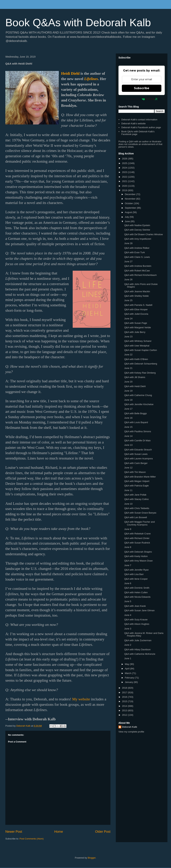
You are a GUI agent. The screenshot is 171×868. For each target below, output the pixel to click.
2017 (125, 692)
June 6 (128, 583)
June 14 (128, 436)
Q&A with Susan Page (136, 323)
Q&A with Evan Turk (134, 252)
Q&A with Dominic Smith (137, 588)
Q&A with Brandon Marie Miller (140, 477)
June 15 (128, 427)
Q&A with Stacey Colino (136, 499)
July (127, 217)
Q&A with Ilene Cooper (136, 579)
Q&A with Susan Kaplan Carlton (141, 350)
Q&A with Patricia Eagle (136, 486)
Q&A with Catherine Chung (138, 395)
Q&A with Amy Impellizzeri (138, 239)
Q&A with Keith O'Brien (136, 359)
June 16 (128, 418)
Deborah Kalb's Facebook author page (141, 127)
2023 (125, 172)
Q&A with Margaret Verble (138, 327)
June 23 (128, 337)
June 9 (128, 529)
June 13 (128, 445)
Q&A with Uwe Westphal (137, 346)
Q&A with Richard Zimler (137, 538)
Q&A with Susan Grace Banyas (140, 513)
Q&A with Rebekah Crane (137, 534)
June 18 (128, 400)
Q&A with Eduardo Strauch (138, 450)
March (128, 673)
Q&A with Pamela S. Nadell (138, 305)
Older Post (103, 832)
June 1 (128, 658)
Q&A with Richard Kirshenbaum (140, 275)
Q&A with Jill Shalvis (135, 377)
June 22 (128, 355)
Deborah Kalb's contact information (139, 120)
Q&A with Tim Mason (135, 472)
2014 (125, 706)
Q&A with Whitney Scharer (138, 341)
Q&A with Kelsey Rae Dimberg (140, 373)
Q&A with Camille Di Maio (137, 441)
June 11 (128, 490)
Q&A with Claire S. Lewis (137, 257)
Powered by (142, 99)
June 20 (128, 382)
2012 (125, 715)
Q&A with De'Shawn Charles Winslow (143, 234)
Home (59, 832)
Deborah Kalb (130, 727)
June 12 (128, 468)
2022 (125, 177)
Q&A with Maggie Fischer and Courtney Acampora (139, 523)
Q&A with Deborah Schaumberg (141, 364)
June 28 (128, 243)
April (128, 669)
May (127, 664)
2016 (125, 697)
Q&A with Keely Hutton (136, 556)
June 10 (128, 504)
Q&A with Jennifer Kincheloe (139, 404)
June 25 (128, 300)
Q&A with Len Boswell (135, 517)
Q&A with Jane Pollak (135, 495)
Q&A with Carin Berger (136, 463)
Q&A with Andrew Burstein (138, 266)
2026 (125, 159)
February (130, 678)
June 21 (128, 368)
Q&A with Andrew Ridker (137, 248)
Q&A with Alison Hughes (137, 624)
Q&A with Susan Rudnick (137, 543)
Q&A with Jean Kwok (135, 606)
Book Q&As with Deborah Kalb (78, 23)
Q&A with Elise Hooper (136, 309)
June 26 (128, 279)
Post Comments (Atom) (32, 839)
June (128, 221)
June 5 (128, 601)
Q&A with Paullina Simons (138, 431)
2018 (125, 688)
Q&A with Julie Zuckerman (138, 640)
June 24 (128, 319)
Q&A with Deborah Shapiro (138, 552)
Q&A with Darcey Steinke (137, 230)
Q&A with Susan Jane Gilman (139, 610)
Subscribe (142, 88)
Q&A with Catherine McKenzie (140, 654)
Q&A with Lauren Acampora (138, 459)
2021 (125, 181)
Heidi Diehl (70, 73)
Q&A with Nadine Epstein (137, 225)
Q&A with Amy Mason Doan (138, 561)
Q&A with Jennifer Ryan (136, 570)
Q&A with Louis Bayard (136, 422)
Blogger (92, 858)
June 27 (128, 261)
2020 (125, 186)
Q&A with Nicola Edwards (137, 597)
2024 (125, 168)
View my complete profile (131, 732)
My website (81, 699)
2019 (125, 190)
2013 (125, 710)
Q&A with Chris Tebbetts (137, 508)
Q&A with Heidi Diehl (135, 386)
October (129, 203)
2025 (125, 163)
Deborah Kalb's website (133, 123)
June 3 (128, 629)
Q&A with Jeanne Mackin (137, 291)
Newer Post (14, 832)
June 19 (128, 391)
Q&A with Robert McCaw (137, 271)
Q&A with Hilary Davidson (137, 649)
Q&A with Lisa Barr (134, 574)
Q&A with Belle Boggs (135, 413)
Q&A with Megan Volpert (137, 481)
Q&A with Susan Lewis (136, 454)
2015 (125, 701)
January (129, 682)
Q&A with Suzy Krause (136, 620)
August (129, 212)
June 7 (128, 565)
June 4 (128, 615)
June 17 (128, 409)
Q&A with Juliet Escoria (136, 314)
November (131, 199)
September (131, 208)
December (131, 194)
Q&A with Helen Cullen (136, 592)
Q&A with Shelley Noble (136, 296)
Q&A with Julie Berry (135, 332)
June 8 (128, 547)
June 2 (128, 645)
